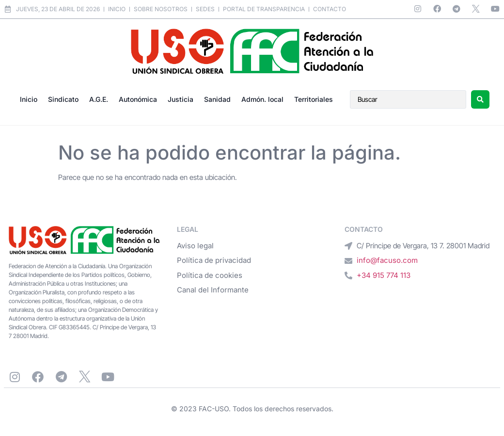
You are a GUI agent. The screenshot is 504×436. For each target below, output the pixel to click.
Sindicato (63, 99)
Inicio (29, 99)
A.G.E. (99, 99)
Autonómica (138, 99)
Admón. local (262, 99)
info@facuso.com (387, 260)
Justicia (181, 99)
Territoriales (314, 99)
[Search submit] (480, 99)
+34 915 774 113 (384, 275)
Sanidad (217, 99)
